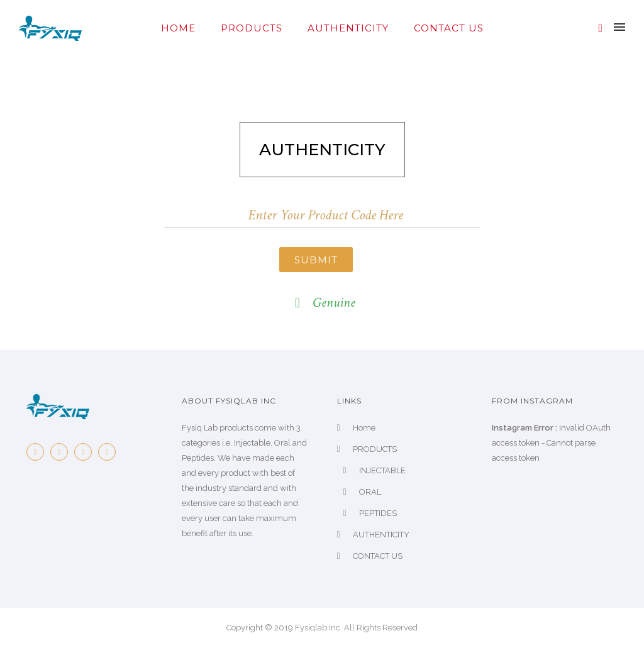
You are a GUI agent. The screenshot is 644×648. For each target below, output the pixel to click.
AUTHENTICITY (348, 28)
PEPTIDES (378, 513)
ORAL (370, 492)
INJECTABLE (382, 470)
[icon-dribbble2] (110, 452)
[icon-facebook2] (38, 452)
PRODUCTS (252, 28)
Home (178, 28)
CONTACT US (449, 28)
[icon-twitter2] (62, 452)
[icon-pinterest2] (86, 452)
